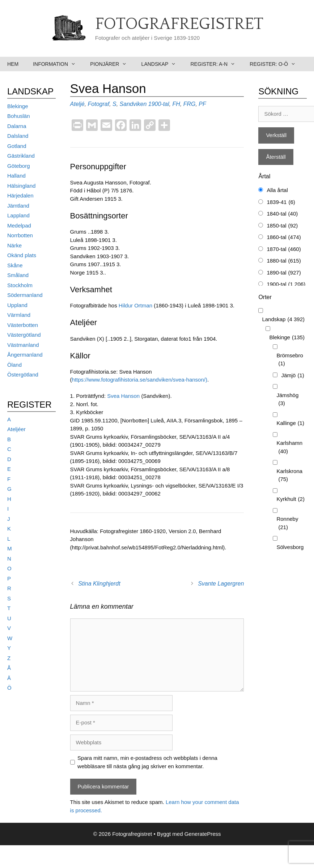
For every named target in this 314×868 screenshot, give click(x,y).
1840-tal (282, 214)
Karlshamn (289, 448)
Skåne (15, 265)
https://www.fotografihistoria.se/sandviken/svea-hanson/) (140, 380)
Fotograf (99, 104)
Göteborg (19, 166)
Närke (14, 245)
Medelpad (19, 225)
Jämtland (18, 206)
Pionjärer (112, 64)
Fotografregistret (179, 24)
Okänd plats (22, 255)
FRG (190, 104)
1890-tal (284, 273)
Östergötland (23, 375)
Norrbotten (20, 235)
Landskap (162, 64)
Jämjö (292, 376)
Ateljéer (16, 429)
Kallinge (290, 423)
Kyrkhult (290, 499)
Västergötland (24, 335)
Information (58, 64)
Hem (13, 64)
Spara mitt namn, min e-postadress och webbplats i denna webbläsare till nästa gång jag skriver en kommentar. (147, 762)
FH (176, 104)
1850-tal (282, 226)
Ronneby (287, 524)
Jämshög (287, 400)
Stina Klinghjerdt (99, 584)
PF (202, 104)
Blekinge (18, 106)
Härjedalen (20, 195)
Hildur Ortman (135, 305)
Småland (18, 275)
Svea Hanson (124, 396)
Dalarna (17, 126)
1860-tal (284, 237)
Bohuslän (19, 116)
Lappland (18, 215)
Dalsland (18, 136)
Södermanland (25, 295)
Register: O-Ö (276, 64)
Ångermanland (25, 355)
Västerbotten (23, 325)
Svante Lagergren (221, 584)
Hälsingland (21, 186)
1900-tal (159, 104)
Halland (16, 176)
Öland (14, 365)
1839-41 (281, 202)
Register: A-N (216, 64)
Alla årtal (277, 190)
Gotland (17, 146)
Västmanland (23, 345)
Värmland (19, 315)
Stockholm (20, 285)
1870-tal (284, 249)
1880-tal (284, 261)
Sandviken (133, 104)
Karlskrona (289, 476)
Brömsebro (290, 360)
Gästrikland (21, 156)
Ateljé (77, 104)
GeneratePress (203, 834)
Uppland (17, 305)
